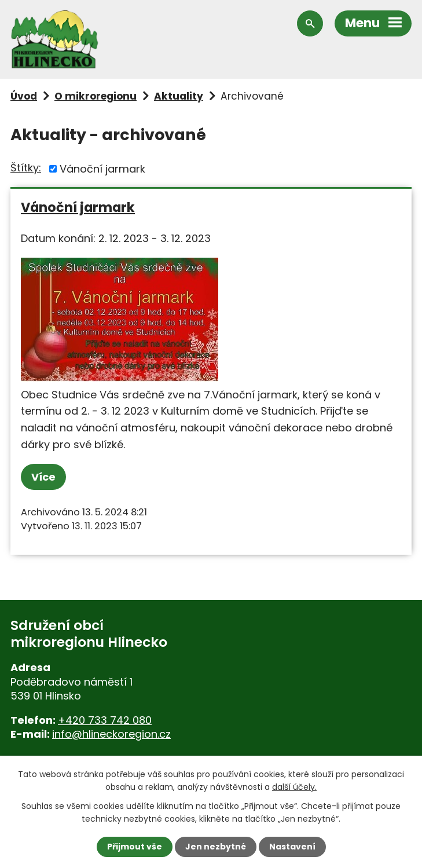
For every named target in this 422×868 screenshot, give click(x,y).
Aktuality (179, 96)
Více (43, 477)
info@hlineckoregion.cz (111, 734)
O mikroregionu (96, 96)
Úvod (24, 96)
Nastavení (292, 847)
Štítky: (26, 168)
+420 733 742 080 (105, 720)
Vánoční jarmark (102, 169)
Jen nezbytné (216, 847)
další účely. (294, 787)
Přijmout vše (135, 847)
